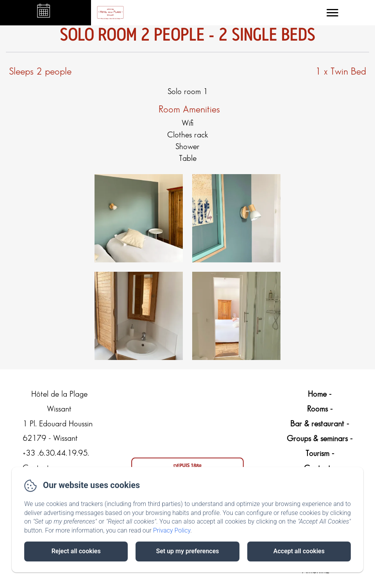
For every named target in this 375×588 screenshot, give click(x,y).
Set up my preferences (187, 551)
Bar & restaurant (317, 424)
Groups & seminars (317, 439)
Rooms (317, 409)
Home (317, 394)
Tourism (317, 454)
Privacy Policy (172, 530)
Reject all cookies (76, 551)
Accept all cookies (299, 551)
